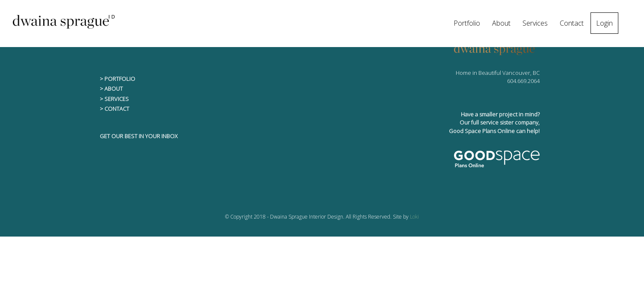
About (501, 23)
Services (535, 23)
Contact (572, 23)
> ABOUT (111, 89)
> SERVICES (114, 99)
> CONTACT (114, 109)
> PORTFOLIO (117, 79)
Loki (414, 217)
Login (604, 23)
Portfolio (467, 23)
